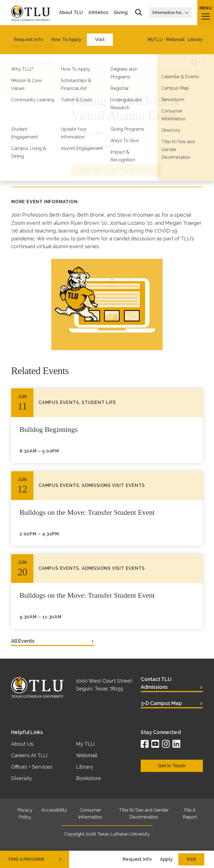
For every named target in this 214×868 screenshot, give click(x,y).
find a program (36, 859)
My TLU (85, 744)
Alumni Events (129, 69)
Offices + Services (32, 767)
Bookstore (88, 778)
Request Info (137, 859)
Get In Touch (172, 766)
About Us (22, 744)
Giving (121, 13)
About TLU (71, 13)
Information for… (171, 13)
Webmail (87, 755)
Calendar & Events (53, 33)
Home (18, 33)
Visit (191, 859)
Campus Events (90, 69)
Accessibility (54, 810)
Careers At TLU (29, 755)
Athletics (98, 13)
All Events (23, 641)
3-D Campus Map (161, 703)
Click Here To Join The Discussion (116, 170)
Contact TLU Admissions (156, 683)
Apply (166, 859)
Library (85, 767)
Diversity (22, 778)
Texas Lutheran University (124, 834)
